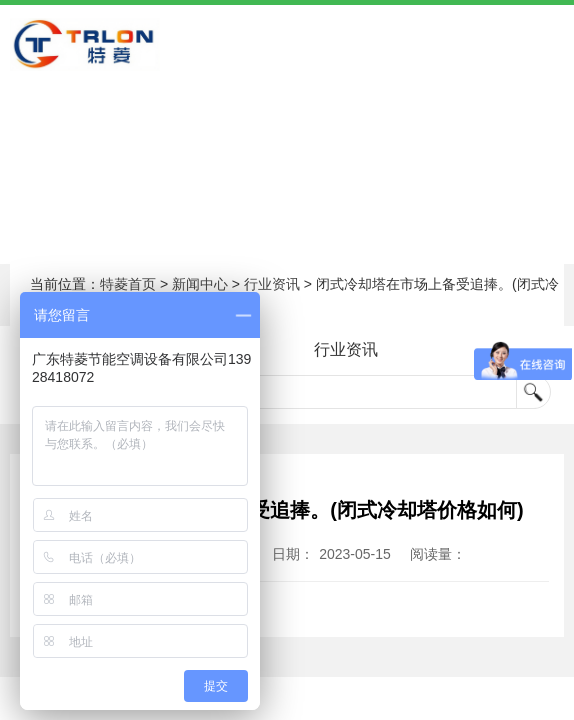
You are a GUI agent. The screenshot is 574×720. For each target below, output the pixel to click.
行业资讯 (272, 284)
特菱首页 (128, 284)
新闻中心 (200, 284)
